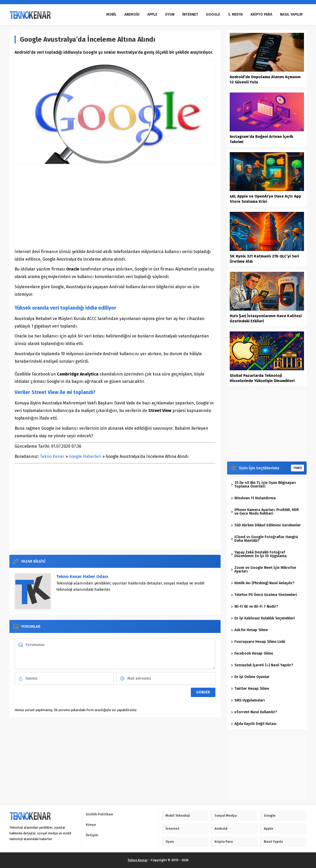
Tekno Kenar (52, 456)
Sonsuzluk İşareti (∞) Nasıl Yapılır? (262, 665)
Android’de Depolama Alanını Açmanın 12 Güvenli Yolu (265, 79)
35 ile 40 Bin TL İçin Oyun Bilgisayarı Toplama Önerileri (263, 485)
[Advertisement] (115, 206)
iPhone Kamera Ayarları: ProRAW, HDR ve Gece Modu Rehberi (265, 512)
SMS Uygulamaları (248, 700)
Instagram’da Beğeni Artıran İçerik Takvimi (261, 139)
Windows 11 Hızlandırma (253, 498)
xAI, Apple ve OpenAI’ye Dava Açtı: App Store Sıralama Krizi (265, 199)
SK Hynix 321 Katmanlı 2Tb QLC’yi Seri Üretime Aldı (264, 259)
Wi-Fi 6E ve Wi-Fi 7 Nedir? (254, 607)
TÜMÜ (297, 468)
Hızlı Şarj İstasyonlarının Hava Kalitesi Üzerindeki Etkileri (266, 318)
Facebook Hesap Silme (252, 653)
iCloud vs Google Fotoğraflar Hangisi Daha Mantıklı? (265, 539)
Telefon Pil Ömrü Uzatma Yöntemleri (264, 595)
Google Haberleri (85, 456)
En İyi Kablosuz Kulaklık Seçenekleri (263, 618)
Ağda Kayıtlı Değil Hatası (254, 724)
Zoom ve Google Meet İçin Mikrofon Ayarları (264, 570)
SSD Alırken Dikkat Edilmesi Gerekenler (266, 525)
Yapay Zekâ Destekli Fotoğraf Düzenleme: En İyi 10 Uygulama (259, 554)
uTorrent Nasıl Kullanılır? (254, 712)
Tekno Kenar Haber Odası (82, 577)
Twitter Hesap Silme (250, 689)
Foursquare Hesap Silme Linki (258, 642)
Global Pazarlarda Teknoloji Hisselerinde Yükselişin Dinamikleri (262, 378)
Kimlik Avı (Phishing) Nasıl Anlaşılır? (263, 583)
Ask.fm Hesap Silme (249, 630)
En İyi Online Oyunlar (250, 677)
